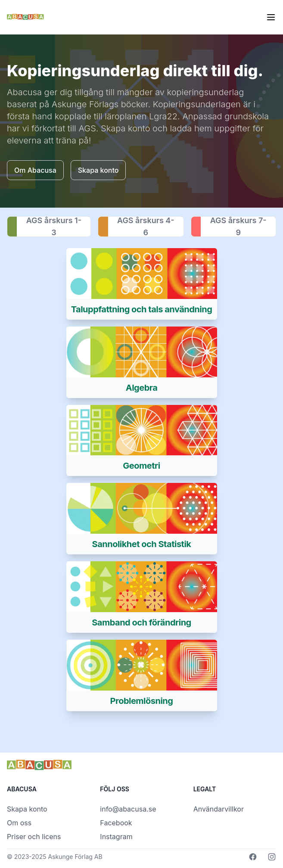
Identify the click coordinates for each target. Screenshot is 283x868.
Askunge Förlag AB (75, 857)
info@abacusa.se (128, 809)
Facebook (116, 823)
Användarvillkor (219, 809)
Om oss (19, 823)
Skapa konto (27, 809)
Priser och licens (34, 837)
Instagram (116, 837)
